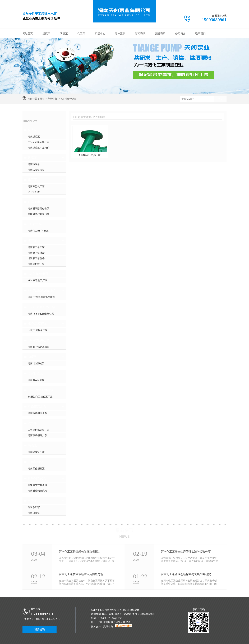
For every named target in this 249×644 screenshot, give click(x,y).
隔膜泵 (32, 445)
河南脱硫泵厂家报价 (39, 148)
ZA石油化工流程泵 (41, 390)
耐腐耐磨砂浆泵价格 (39, 214)
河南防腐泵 (34, 164)
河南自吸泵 (34, 513)
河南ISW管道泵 (36, 380)
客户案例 (120, 33)
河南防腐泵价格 (36, 170)
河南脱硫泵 (34, 137)
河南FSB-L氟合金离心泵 (41, 314)
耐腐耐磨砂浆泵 (39, 202)
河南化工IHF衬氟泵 (38, 231)
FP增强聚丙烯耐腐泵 (42, 290)
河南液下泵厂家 (36, 247)
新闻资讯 (140, 33)
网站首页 (28, 33)
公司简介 (180, 33)
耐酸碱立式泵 (37, 479)
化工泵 (81, 33)
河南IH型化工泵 (36, 186)
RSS (105, 614)
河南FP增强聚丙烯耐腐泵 (41, 297)
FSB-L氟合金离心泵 (41, 307)
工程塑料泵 (35, 462)
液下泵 (32, 241)
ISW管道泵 (35, 373)
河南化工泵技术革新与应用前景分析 (81, 574)
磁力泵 (32, 423)
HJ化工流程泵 (37, 324)
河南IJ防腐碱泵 (36, 363)
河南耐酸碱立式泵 (37, 491)
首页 (42, 99)
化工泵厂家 (34, 192)
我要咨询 (40, 629)
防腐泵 (64, 33)
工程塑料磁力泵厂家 (39, 430)
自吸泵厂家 (34, 507)
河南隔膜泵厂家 (36, 452)
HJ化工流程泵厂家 (38, 330)
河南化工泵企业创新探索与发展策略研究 (186, 574)
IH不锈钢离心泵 (39, 340)
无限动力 (108, 627)
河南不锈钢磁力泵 (37, 435)
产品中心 (100, 33)
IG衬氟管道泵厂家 (37, 280)
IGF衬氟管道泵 (69, 99)
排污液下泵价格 (36, 258)
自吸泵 (32, 501)
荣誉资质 (160, 33)
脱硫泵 (46, 33)
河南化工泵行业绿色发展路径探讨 (80, 552)
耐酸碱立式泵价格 (37, 485)
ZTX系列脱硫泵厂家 (38, 142)
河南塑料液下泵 (36, 264)
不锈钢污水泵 (37, 407)
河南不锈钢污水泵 (37, 413)
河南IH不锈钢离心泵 (39, 347)
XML (112, 614)
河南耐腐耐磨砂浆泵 (39, 209)
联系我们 (200, 33)
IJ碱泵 (32, 357)
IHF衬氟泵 (35, 224)
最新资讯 (124, 530)
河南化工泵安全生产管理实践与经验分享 (186, 552)
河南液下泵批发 (36, 253)
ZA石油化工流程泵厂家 (40, 397)
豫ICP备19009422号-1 (48, 619)
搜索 (220, 99)
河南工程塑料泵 (36, 469)
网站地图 (96, 614)
